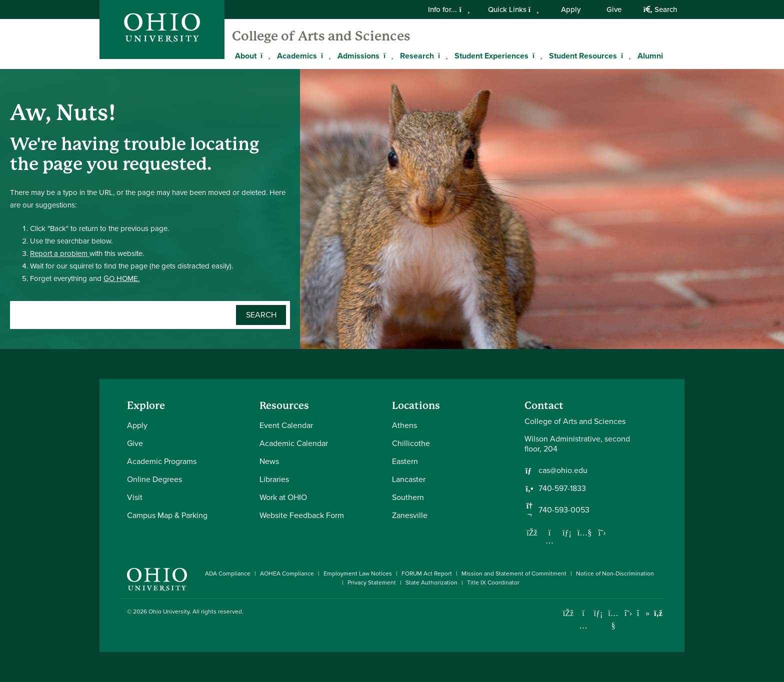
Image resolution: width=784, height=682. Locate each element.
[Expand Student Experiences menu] (536, 55)
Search (660, 9)
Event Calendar (286, 425)
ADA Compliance (228, 573)
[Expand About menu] (264, 55)
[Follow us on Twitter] (602, 532)
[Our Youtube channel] (584, 532)
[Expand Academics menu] (324, 55)
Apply (571, 9)
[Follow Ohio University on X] (628, 613)
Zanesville (410, 515)
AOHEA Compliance (287, 573)
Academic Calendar (294, 443)
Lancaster (409, 479)
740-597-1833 (562, 488)
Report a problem (60, 253)
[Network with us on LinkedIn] (567, 532)
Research (417, 56)
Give (614, 9)
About (246, 56)
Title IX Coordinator (493, 582)
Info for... (449, 9)
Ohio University (169, 611)
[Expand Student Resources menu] (624, 55)
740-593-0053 (564, 510)
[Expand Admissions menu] (387, 55)
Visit (135, 497)
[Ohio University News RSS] (658, 613)
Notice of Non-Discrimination (615, 573)
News (269, 461)
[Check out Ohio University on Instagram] (583, 626)
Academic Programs (162, 461)
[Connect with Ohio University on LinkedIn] (598, 613)
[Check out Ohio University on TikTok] (643, 613)
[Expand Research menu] (441, 55)
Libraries (274, 479)
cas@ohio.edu (563, 470)
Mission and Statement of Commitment (514, 573)
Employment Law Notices (358, 573)
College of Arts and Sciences (321, 36)
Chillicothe (411, 443)
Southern (408, 497)
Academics (297, 56)
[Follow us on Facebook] (532, 532)
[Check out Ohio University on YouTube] (613, 620)
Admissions (358, 56)
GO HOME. (121, 278)
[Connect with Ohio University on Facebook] (568, 613)
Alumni (650, 56)
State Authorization (431, 582)
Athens (404, 425)
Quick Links (513, 9)
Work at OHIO (283, 497)
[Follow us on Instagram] (549, 540)
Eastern (405, 461)
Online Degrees (154, 479)
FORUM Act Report (427, 573)
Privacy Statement (372, 582)
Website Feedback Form (302, 515)
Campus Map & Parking (167, 515)
